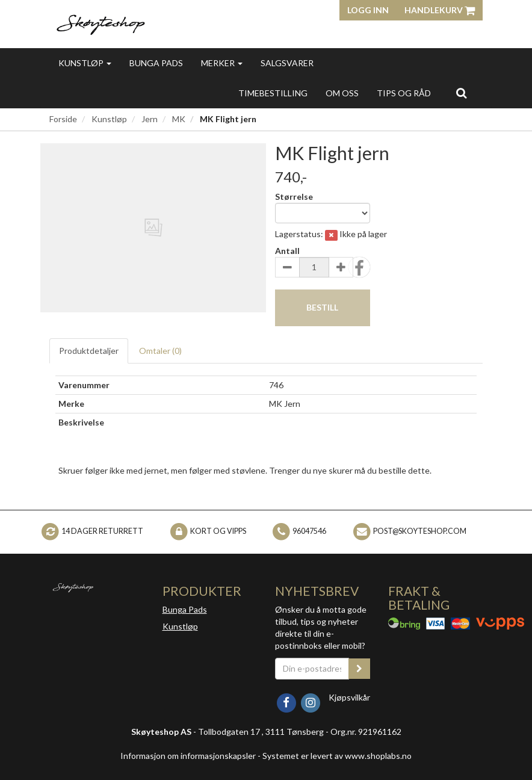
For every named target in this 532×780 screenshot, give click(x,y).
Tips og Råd (404, 93)
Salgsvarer (287, 63)
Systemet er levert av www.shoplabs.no (337, 756)
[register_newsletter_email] (359, 669)
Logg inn (368, 10)
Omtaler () (160, 351)
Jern (150, 119)
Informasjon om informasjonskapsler (188, 756)
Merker (222, 63)
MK (179, 119)
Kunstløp (85, 63)
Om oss (342, 93)
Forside (63, 119)
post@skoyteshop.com (420, 531)
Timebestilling (273, 93)
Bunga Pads (156, 63)
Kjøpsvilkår (349, 697)
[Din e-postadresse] (312, 669)
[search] (461, 93)
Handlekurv (440, 10)
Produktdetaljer (89, 351)
